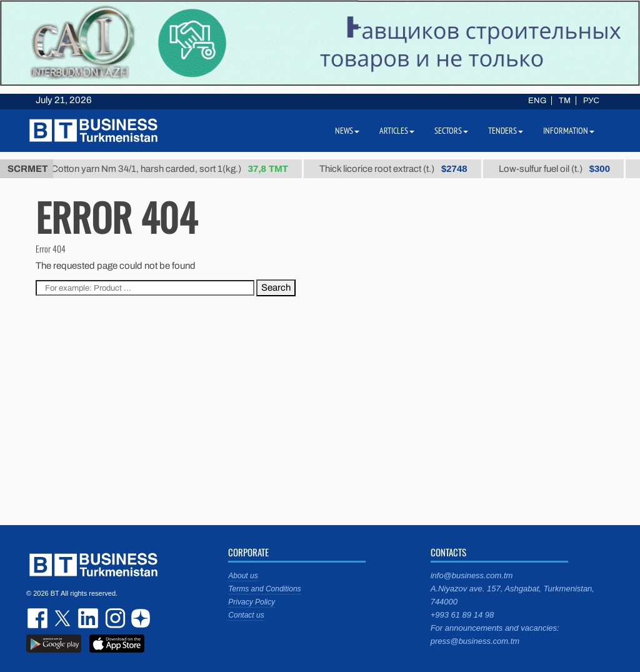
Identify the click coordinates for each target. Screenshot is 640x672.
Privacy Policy (252, 602)
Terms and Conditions (264, 589)
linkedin (89, 618)
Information (569, 131)
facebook (39, 618)
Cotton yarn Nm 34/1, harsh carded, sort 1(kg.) (174, 169)
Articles (397, 131)
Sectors (451, 131)
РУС (591, 101)
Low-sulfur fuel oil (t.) (558, 169)
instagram (114, 618)
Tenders (506, 131)
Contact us (246, 615)
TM (565, 101)
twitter (64, 618)
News (347, 131)
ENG (537, 101)
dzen (139, 618)
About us (243, 576)
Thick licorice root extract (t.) (398, 169)
